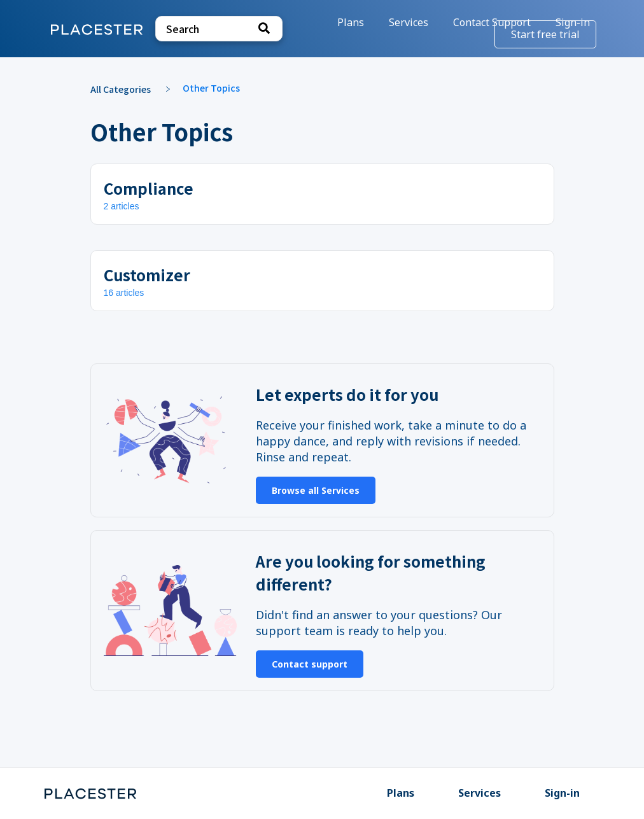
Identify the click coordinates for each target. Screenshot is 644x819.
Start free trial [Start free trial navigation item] (545, 34)
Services (479, 793)
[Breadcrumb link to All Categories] (127, 88)
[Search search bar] (219, 29)
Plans (401, 793)
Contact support (310, 664)
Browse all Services (316, 490)
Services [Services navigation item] (410, 22)
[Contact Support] (493, 23)
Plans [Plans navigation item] (352, 22)
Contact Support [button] (492, 22)
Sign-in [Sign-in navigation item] (562, 793)
